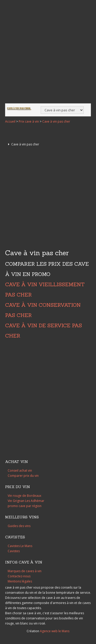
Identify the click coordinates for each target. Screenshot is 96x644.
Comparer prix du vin (23, 476)
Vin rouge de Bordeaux (24, 496)
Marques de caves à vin (25, 571)
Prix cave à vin (29, 121)
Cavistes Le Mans (20, 546)
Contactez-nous (19, 576)
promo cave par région (25, 506)
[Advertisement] (48, 52)
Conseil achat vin (20, 470)
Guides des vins (19, 526)
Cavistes (14, 551)
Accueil (10, 121)
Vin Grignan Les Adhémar (26, 501)
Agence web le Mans (55, 631)
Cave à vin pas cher (56, 121)
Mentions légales (20, 581)
